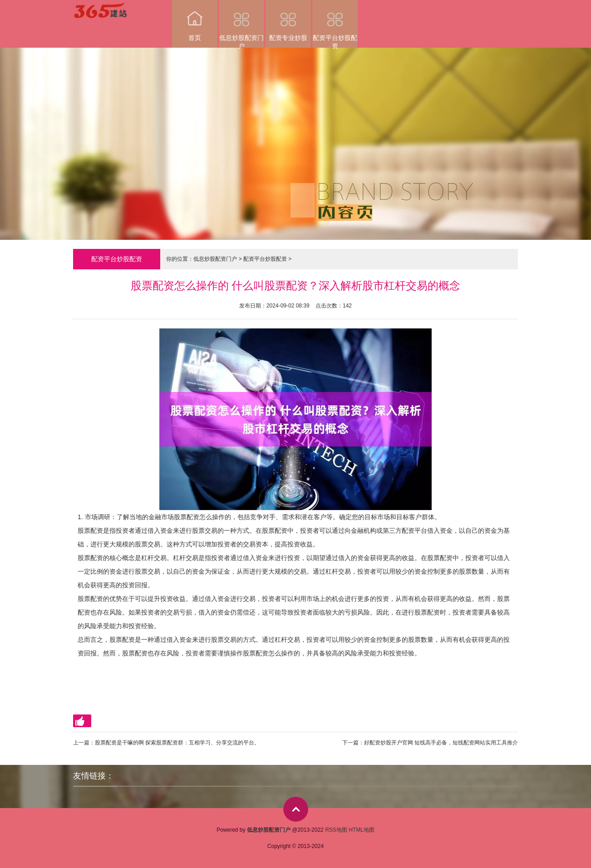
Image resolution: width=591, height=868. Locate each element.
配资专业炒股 (288, 21)
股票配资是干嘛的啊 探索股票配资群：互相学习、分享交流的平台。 (177, 743)
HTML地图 (362, 830)
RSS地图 (336, 830)
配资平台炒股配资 (335, 24)
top (296, 809)
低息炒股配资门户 (241, 24)
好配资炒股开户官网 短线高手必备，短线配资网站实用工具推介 (441, 743)
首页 (195, 21)
